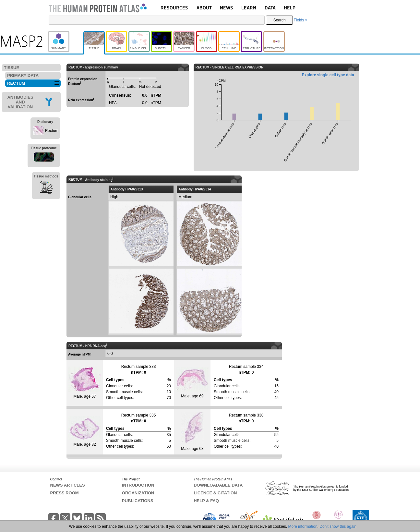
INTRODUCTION (138, 485)
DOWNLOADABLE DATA (218, 485)
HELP (290, 8)
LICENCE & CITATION (215, 493)
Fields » (300, 20)
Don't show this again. (338, 526)
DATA (270, 8)
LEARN (249, 8)
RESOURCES (174, 8)
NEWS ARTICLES (68, 485)
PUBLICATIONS (138, 501)
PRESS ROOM (65, 493)
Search (280, 20)
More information (303, 526)
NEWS (227, 8)
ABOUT (204, 8)
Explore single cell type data (328, 75)
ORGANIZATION (138, 493)
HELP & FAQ (206, 501)
